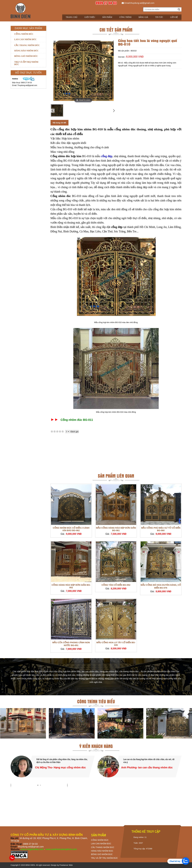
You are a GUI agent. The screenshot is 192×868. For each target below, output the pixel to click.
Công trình (125, 17)
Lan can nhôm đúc (25, 39)
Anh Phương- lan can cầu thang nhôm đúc (147, 768)
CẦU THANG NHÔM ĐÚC (103, 847)
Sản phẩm (107, 17)
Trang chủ (72, 17)
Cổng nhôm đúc (24, 34)
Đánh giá (75, 432)
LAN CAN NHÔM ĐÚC (101, 844)
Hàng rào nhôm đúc (26, 51)
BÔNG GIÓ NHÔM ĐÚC (102, 854)
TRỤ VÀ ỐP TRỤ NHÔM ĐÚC (104, 858)
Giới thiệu (90, 17)
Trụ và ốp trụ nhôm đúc (26, 63)
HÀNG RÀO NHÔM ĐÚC (102, 851)
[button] (38, 785)
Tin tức (159, 17)
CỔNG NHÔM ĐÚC (100, 840)
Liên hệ (174, 17)
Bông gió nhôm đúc (26, 56)
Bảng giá (143, 17)
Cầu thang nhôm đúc (27, 45)
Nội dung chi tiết (59, 123)
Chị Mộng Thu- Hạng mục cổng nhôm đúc (60, 768)
